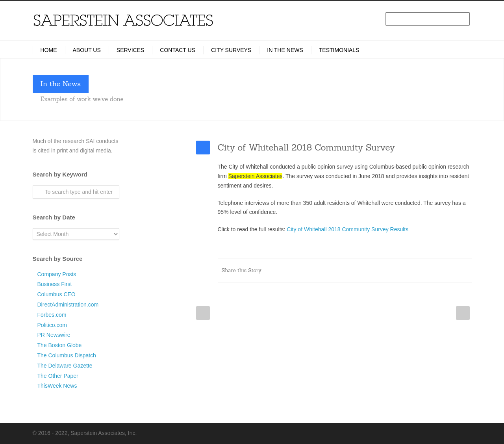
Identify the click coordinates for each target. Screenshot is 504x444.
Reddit (401, 270)
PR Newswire (54, 335)
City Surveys (231, 50)
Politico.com (52, 325)
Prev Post (203, 313)
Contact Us (178, 50)
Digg (417, 270)
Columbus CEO (57, 294)
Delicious (432, 270)
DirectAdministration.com (68, 305)
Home (49, 50)
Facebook (354, 270)
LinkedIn (385, 270)
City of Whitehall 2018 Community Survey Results (347, 229)
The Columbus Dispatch (67, 355)
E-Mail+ (464, 270)
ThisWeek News (57, 386)
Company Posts (57, 274)
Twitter (369, 270)
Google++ (448, 270)
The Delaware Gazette (65, 366)
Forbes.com (52, 315)
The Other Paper (58, 376)
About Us (87, 50)
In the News (285, 50)
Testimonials (339, 50)
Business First (55, 284)
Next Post (463, 313)
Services (131, 50)
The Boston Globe (60, 345)
